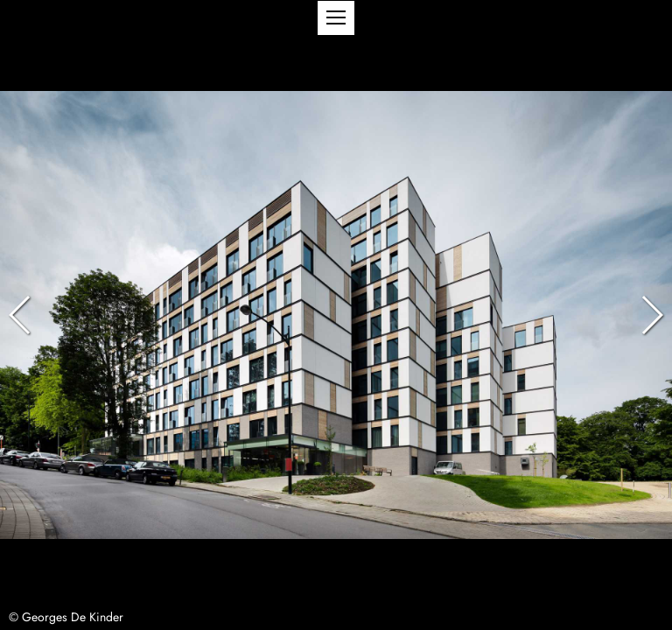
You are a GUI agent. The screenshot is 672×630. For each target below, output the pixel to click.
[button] (336, 18)
